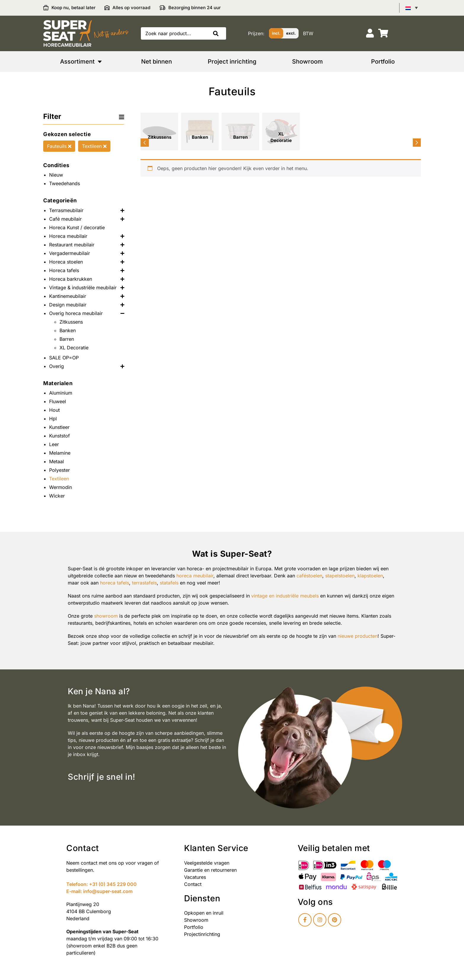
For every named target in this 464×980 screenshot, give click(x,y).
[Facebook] (305, 920)
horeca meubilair (195, 576)
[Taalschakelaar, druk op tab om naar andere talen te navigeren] (412, 8)
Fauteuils (59, 146)
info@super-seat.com (108, 891)
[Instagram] (320, 920)
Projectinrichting (202, 934)
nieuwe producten (358, 636)
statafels (169, 583)
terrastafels (144, 583)
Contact (193, 884)
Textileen (94, 146)
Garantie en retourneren (210, 870)
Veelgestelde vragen (207, 863)
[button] (217, 33)
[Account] (370, 33)
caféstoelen (309, 576)
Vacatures (195, 877)
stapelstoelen (340, 576)
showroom (106, 616)
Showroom (196, 920)
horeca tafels (115, 583)
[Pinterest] (335, 920)
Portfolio (194, 927)
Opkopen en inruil (204, 913)
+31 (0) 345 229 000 (113, 884)
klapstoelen (370, 576)
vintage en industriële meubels (285, 596)
